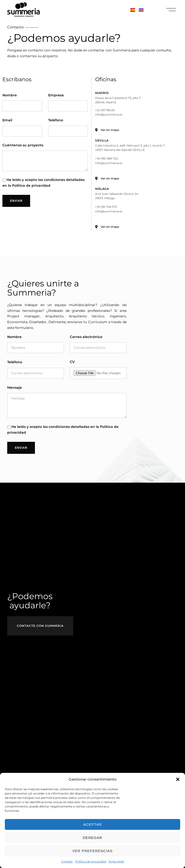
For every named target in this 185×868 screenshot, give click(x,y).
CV (72, 362)
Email (7, 121)
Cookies (67, 861)
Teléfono (56, 121)
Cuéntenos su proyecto (23, 146)
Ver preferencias (92, 851)
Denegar (92, 838)
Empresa (56, 95)
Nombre (10, 95)
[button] (178, 779)
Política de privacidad (91, 861)
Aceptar (93, 824)
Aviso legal (116, 861)
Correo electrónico (86, 337)
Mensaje (15, 388)
